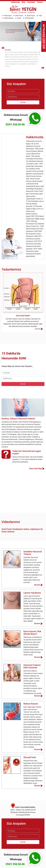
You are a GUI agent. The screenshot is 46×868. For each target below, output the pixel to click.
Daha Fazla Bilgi (37, 469)
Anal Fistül (19, 16)
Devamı (39, 329)
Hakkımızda (16, 2)
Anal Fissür (31, 16)
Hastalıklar (31, 2)
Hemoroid (8, 16)
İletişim (40, 2)
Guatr (19, 18)
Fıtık (40, 16)
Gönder (23, 102)
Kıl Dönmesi (29, 18)
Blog (24, 2)
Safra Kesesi (9, 18)
